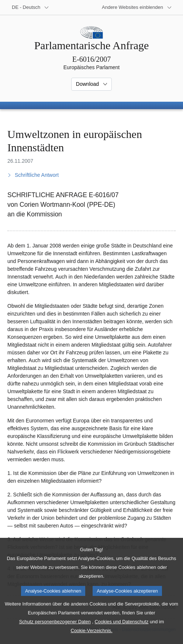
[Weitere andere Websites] (137, 7)
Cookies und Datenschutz (122, 633)
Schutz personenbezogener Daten (55, 633)
